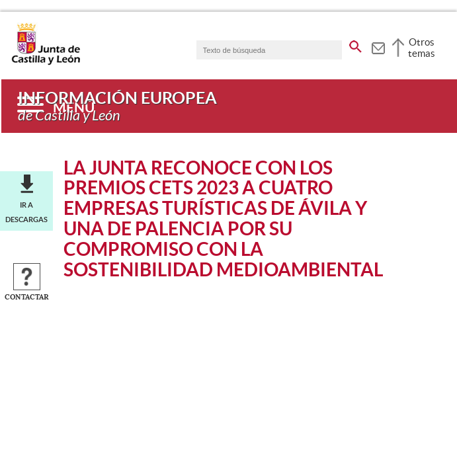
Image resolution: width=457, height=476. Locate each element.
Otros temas (422, 48)
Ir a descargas (26, 212)
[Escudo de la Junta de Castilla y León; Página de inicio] (46, 62)
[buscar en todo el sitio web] (355, 44)
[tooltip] (378, 46)
